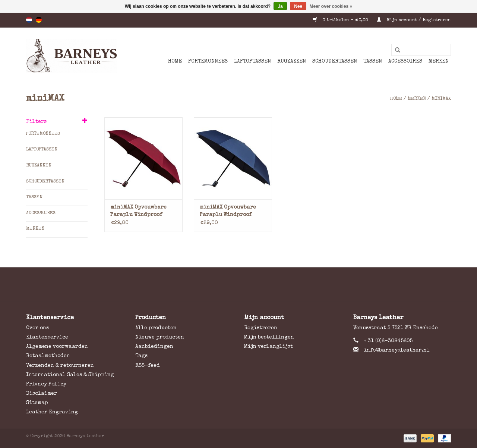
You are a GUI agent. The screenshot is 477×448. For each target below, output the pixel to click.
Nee (298, 6)
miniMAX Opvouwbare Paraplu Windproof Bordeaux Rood (138, 212)
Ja (280, 6)
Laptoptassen (252, 61)
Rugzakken (292, 61)
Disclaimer (42, 394)
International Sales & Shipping (70, 375)
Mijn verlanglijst (268, 347)
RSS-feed (148, 366)
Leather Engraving (52, 412)
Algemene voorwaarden (57, 347)
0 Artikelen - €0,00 (341, 20)
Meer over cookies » (331, 6)
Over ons (37, 328)
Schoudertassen (335, 61)
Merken (439, 61)
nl (29, 20)
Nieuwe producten (160, 337)
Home (175, 61)
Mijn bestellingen (269, 337)
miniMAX (441, 99)
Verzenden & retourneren (60, 366)
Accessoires (405, 61)
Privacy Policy (46, 384)
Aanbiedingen (154, 347)
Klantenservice (47, 337)
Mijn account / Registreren (414, 20)
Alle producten (156, 328)
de (39, 20)
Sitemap (37, 403)
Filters (36, 122)
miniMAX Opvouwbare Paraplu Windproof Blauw (228, 212)
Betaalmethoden (48, 356)
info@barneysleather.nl (397, 350)
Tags (141, 356)
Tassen (373, 61)
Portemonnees (208, 61)
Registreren (261, 328)
